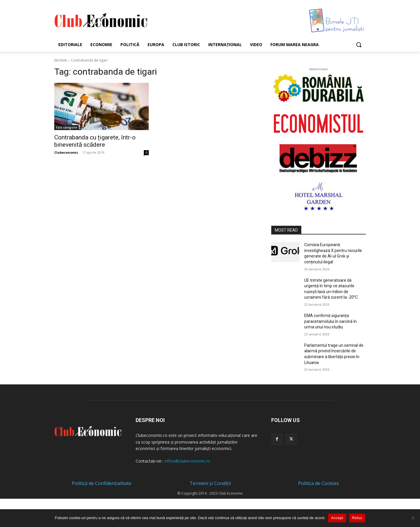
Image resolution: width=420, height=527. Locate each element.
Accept (337, 518)
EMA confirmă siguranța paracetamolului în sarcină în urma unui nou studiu (330, 321)
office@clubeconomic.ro (187, 461)
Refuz (357, 518)
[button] (359, 45)
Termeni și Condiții (210, 483)
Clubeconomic (66, 152)
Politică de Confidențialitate (101, 483)
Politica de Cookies (318, 483)
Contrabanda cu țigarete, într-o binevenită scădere (95, 141)
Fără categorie (66, 127)
